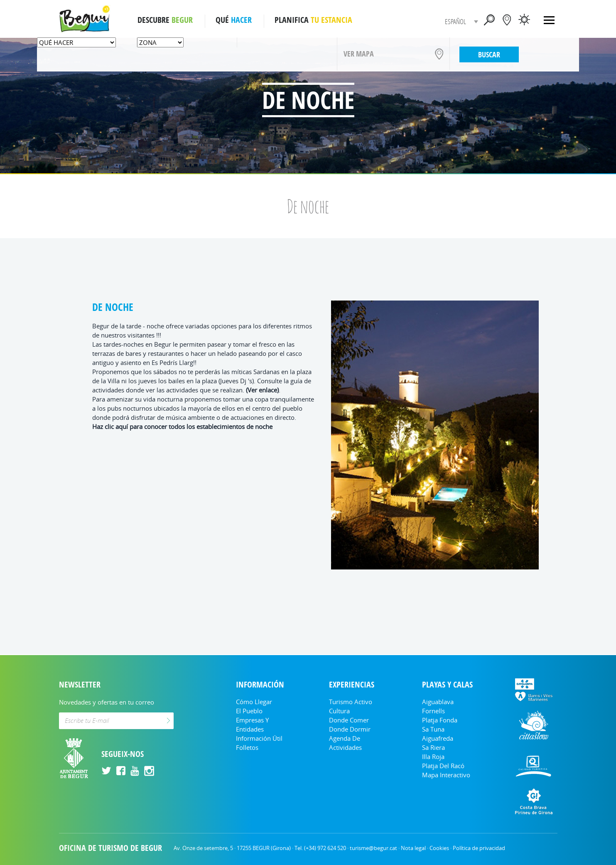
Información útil (259, 738)
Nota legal (413, 848)
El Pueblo (249, 711)
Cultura (339, 711)
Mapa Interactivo (446, 775)
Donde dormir (350, 729)
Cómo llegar (254, 702)
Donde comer (349, 720)
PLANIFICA (313, 20)
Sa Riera (433, 747)
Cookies (439, 848)
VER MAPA (359, 54)
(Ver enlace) (262, 390)
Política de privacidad (479, 848)
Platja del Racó (443, 766)
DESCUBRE (165, 20)
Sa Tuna (433, 729)
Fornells (433, 711)
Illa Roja (433, 757)
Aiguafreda (438, 738)
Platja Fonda (440, 720)
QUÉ (234, 20)
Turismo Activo (351, 702)
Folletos (247, 747)
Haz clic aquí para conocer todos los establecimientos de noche (182, 426)
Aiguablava (438, 702)
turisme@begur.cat (373, 848)
